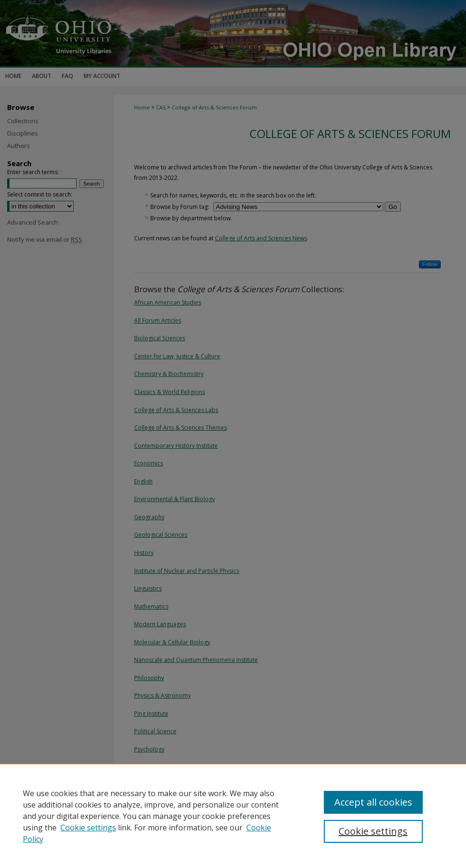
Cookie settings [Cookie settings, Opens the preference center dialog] (373, 831)
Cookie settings (88, 828)
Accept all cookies (373, 802)
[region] (233, 816)
